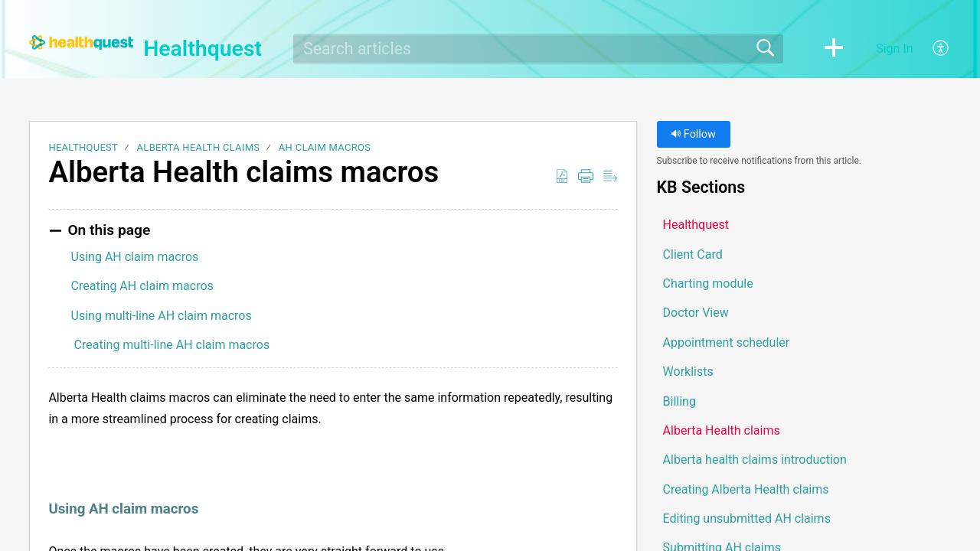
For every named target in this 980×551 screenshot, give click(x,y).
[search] (538, 49)
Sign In (894, 49)
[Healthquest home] (81, 42)
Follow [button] (693, 134)
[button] (834, 49)
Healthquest (83, 147)
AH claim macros (325, 147)
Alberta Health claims (199, 147)
